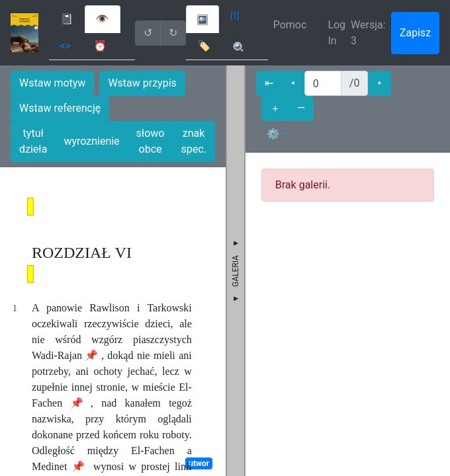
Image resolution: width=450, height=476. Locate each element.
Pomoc (290, 25)
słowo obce (151, 141)
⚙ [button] (273, 134)
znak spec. (193, 141)
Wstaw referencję (60, 108)
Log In (337, 33)
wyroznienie (91, 141)
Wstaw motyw (52, 83)
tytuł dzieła (33, 141)
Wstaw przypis (142, 83)
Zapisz (415, 33)
